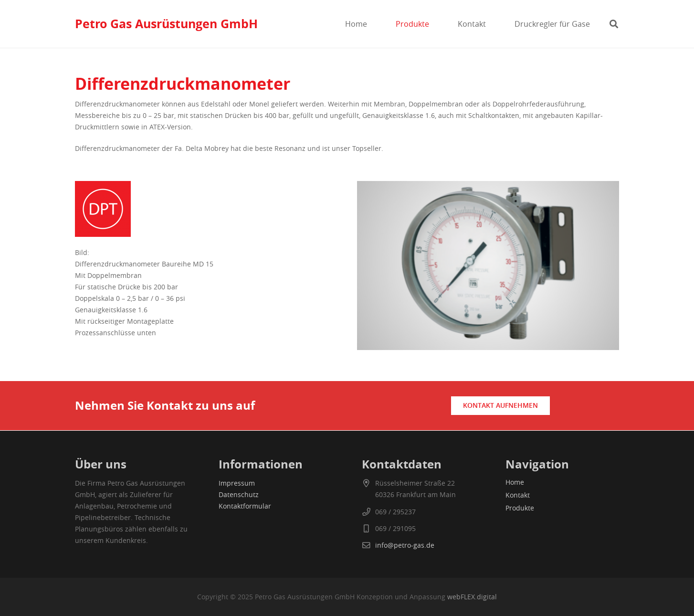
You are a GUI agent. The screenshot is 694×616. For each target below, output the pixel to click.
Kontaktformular (245, 506)
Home (515, 482)
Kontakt (518, 495)
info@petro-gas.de (405, 545)
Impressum (237, 483)
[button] (614, 24)
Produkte (520, 508)
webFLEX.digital (472, 597)
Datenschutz (239, 494)
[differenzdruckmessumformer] (206, 209)
